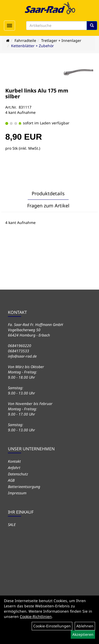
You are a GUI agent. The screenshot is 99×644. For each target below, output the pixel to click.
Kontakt (14, 461)
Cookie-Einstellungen (52, 626)
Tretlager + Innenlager (61, 40)
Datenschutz (18, 474)
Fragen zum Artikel (48, 206)
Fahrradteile (25, 40)
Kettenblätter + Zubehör (32, 46)
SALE (12, 525)
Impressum (17, 493)
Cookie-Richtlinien (36, 616)
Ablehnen (85, 626)
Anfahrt (14, 468)
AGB (11, 480)
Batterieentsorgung (24, 487)
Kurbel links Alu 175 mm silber (37, 93)
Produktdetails (48, 193)
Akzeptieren (83, 634)
